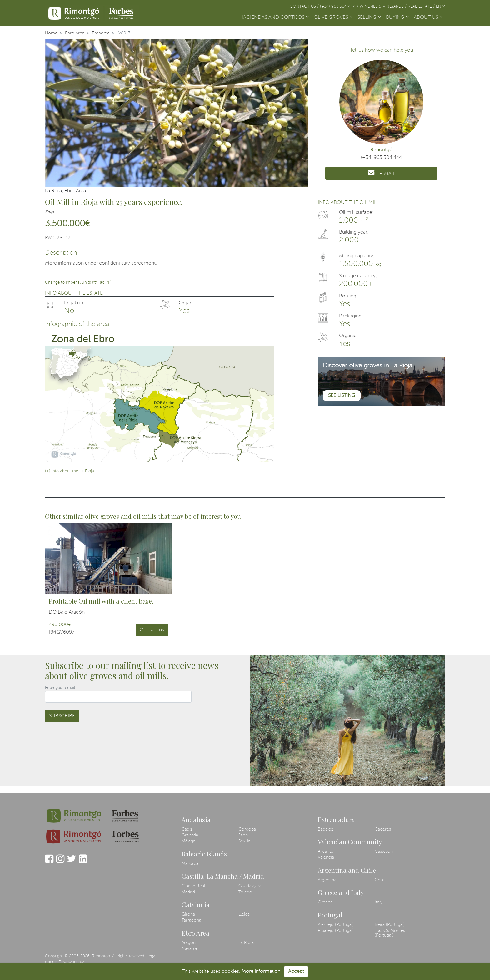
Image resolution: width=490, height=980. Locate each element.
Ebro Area (75, 33)
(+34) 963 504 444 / (340, 6)
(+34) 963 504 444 (381, 158)
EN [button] (440, 6)
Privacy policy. (72, 962)
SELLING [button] (369, 18)
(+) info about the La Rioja (70, 471)
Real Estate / (422, 6)
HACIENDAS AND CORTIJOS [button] (274, 18)
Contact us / (305, 6)
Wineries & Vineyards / (384, 6)
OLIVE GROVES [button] (333, 18)
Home (51, 33)
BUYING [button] (397, 18)
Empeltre (101, 33)
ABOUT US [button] (428, 18)
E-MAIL (382, 173)
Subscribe (62, 716)
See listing (342, 396)
